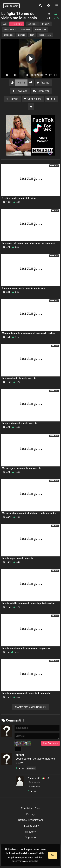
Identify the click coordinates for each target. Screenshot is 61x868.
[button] (49, 6)
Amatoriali (33, 24)
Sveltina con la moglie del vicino (19, 198)
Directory (31, 832)
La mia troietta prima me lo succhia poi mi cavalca (28, 603)
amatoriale (9, 35)
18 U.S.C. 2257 (30, 826)
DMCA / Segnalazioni (30, 820)
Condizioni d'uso (30, 808)
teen (32, 35)
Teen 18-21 (25, 29)
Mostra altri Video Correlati (30, 707)
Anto (5, 24)
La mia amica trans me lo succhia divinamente (26, 693)
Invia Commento (51, 743)
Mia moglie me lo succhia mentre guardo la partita (28, 333)
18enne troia (40, 29)
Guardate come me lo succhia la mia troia (24, 288)
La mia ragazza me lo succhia (17, 558)
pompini (22, 35)
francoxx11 (34, 778)
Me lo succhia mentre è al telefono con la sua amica (29, 513)
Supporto (30, 837)
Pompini (46, 24)
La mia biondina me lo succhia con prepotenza (26, 648)
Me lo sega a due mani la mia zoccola (22, 468)
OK (53, 855)
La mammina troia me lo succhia (19, 378)
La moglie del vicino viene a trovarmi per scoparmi (28, 243)
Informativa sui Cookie (25, 861)
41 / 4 (21, 83)
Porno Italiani (10, 29)
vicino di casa (45, 35)
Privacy (31, 814)
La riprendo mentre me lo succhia (19, 423)
